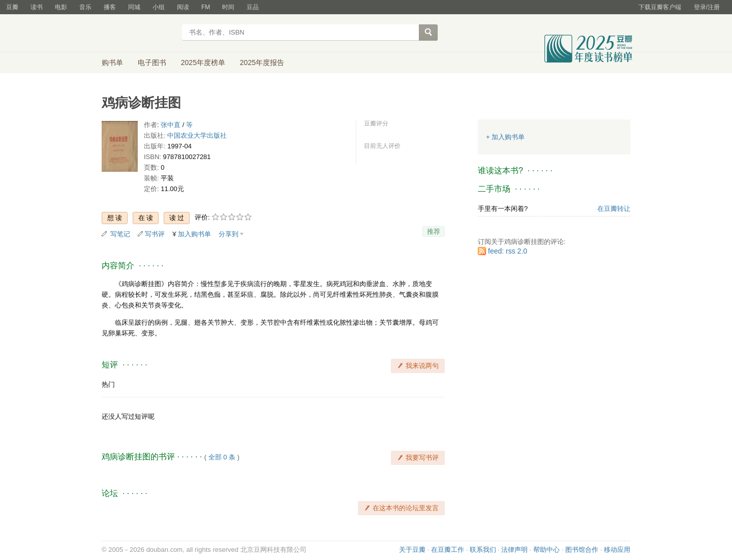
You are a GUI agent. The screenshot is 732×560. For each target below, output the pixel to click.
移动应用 (617, 550)
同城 (134, 7)
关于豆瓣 (412, 550)
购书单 (112, 63)
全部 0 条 (222, 457)
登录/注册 (707, 7)
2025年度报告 (262, 63)
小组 (159, 7)
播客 (110, 7)
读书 (37, 7)
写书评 (155, 234)
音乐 (85, 7)
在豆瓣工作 (448, 550)
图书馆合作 (582, 550)
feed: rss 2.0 (508, 251)
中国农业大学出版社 (197, 135)
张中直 (171, 125)
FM (206, 7)
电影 (61, 7)
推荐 (434, 231)
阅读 (183, 7)
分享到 (228, 234)
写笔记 (120, 234)
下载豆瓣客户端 (660, 7)
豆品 (253, 7)
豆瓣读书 (139, 34)
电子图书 (152, 63)
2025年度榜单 (203, 63)
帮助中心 (546, 550)
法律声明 (514, 550)
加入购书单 (194, 234)
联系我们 (483, 550)
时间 (228, 7)
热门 (108, 384)
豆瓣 (12, 7)
